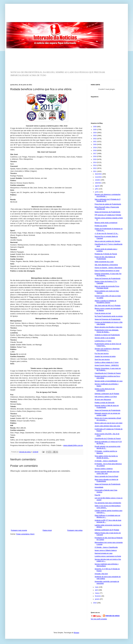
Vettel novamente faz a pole (104, 262)
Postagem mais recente (19, 530)
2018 (95, 150)
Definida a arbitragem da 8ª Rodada (107, 394)
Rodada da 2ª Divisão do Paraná (106, 254)
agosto (98, 186)
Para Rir (97, 495)
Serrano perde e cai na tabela (105, 338)
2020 (95, 144)
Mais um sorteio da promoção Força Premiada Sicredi (107, 287)
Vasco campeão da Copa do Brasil (106, 476)
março (97, 593)
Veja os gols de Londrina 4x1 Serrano (107, 241)
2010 (95, 603)
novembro (99, 177)
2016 (95, 156)
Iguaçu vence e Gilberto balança (106, 550)
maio (97, 587)
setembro (98, 183)
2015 (95, 159)
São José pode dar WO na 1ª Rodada (107, 306)
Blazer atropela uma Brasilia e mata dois (108, 327)
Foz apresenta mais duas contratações (108, 503)
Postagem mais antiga (75, 530)
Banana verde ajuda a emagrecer (106, 223)
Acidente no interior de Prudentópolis (107, 335)
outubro (98, 180)
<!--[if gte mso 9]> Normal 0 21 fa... (107, 233)
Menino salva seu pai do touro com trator (109, 423)
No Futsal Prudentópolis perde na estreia (109, 316)
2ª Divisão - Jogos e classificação (106, 461)
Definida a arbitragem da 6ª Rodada (107, 530)
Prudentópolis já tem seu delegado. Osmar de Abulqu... (107, 331)
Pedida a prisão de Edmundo (105, 403)
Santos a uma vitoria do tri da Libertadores (105, 390)
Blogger (77, 633)
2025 (95, 130)
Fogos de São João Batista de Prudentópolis (105, 258)
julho (97, 189)
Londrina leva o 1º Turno (103, 341)
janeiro (98, 599)
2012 (95, 168)
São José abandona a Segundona (106, 265)
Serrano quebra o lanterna (104, 469)
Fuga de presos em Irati (103, 313)
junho (97, 192)
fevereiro (98, 596)
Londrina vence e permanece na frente (108, 556)
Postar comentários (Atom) (25, 534)
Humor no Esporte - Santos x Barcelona (108, 268)
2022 (95, 139)
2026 (95, 127)
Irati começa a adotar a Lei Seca (106, 397)
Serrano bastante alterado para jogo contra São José (107, 472)
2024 (95, 133)
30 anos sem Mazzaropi (103, 400)
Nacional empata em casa (104, 553)
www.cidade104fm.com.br (73, 445)
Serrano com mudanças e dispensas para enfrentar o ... (107, 350)
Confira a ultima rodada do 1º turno (107, 362)
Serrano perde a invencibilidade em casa (109, 381)
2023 (95, 136)
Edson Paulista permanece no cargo (107, 271)
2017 (95, 154)
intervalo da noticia (25, 452)
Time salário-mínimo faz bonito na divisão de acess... (106, 457)
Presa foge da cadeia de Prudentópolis (108, 204)
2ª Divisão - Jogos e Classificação (106, 547)
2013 (95, 165)
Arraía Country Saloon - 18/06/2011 (107, 365)
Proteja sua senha (101, 226)
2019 (95, 148)
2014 (95, 162)
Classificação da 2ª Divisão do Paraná (108, 373)
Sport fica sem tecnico (102, 359)
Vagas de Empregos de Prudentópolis (107, 212)
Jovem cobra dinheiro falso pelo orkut (107, 426)
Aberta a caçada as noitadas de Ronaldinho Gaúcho (105, 302)
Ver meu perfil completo (99, 619)
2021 (95, 142)
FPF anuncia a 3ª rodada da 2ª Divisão (108, 215)
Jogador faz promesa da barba (105, 356)
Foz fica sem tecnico (102, 353)
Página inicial (47, 530)
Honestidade (99, 487)
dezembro (99, 174)
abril (97, 590)
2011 (95, 171)
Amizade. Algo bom (101, 574)
